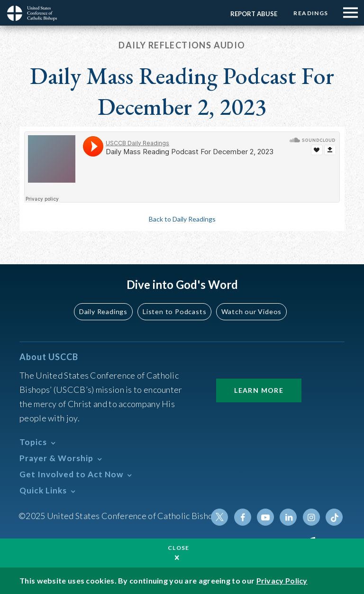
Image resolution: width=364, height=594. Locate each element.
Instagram (311, 517)
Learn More (259, 390)
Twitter (220, 517)
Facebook (243, 517)
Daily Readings (104, 311)
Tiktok (334, 517)
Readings (311, 13)
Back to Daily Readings (182, 219)
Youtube (266, 517)
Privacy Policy (282, 580)
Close (179, 548)
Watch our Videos (251, 311)
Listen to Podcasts (175, 311)
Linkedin (289, 517)
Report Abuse (253, 14)
